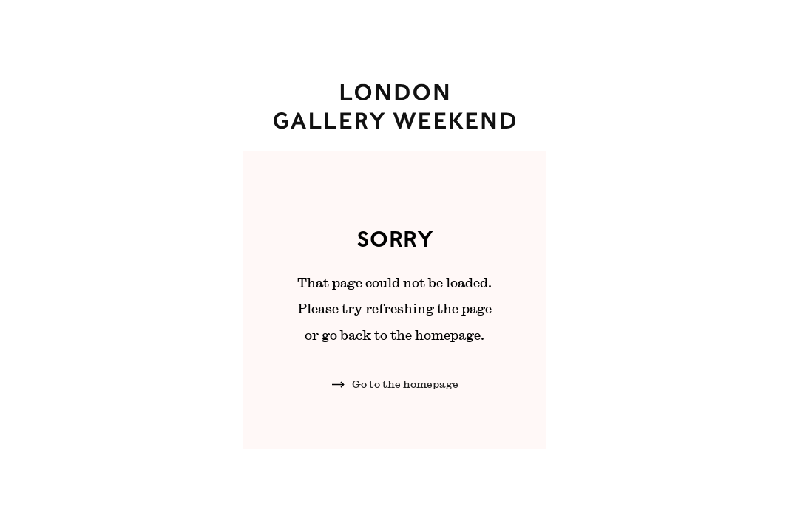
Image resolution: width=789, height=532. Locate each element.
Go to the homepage (405, 384)
